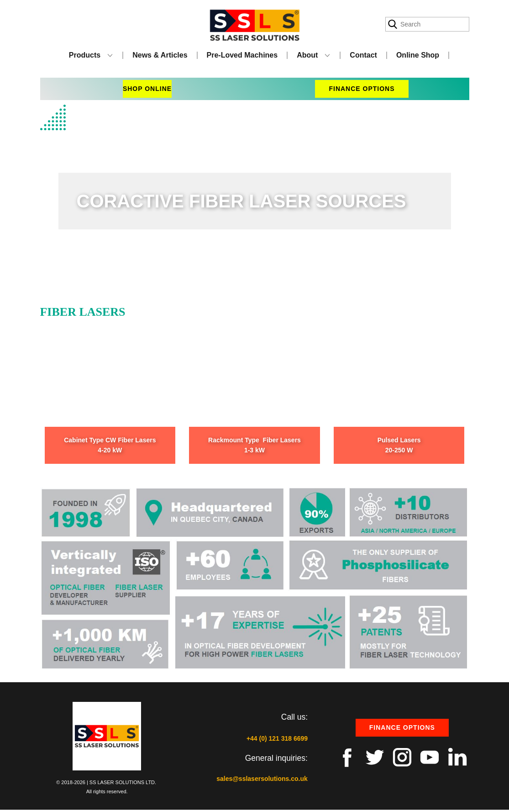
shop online (147, 89)
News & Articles (160, 55)
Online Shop (418, 55)
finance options (362, 89)
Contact (363, 55)
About (307, 55)
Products (85, 55)
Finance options (402, 727)
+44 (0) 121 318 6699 (277, 738)
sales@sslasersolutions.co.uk (262, 779)
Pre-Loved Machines (242, 55)
